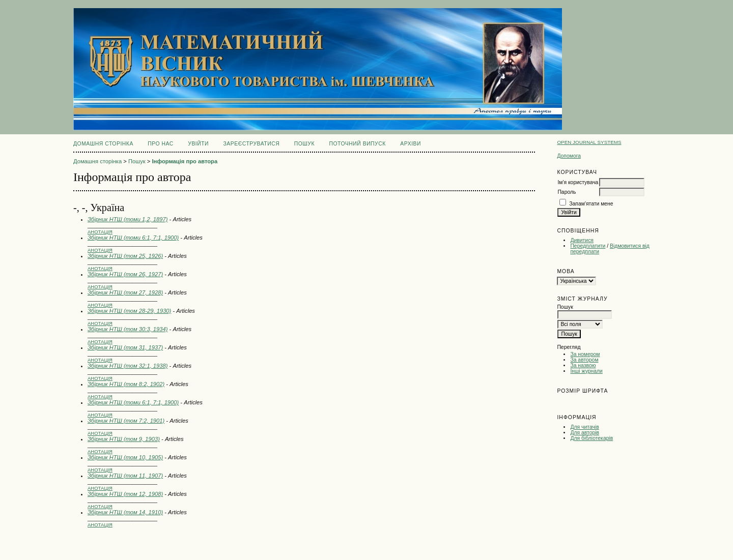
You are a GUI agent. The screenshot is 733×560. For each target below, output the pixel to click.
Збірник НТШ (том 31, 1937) (125, 347)
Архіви (411, 144)
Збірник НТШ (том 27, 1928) (125, 292)
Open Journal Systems (589, 142)
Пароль (567, 192)
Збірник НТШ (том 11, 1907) (125, 476)
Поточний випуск (357, 144)
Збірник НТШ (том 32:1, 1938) (128, 366)
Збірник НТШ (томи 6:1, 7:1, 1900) (133, 238)
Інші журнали (586, 371)
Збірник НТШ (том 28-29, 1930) (129, 311)
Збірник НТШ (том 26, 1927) (125, 274)
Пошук (304, 144)
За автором (584, 360)
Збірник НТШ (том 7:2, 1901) (126, 421)
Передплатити (588, 246)
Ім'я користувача (578, 182)
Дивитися (582, 240)
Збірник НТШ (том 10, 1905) (125, 457)
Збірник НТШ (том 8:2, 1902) (126, 384)
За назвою (583, 365)
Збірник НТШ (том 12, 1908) (125, 494)
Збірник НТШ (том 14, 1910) (125, 512)
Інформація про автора (185, 161)
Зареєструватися (252, 144)
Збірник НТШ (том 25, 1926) (125, 256)
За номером (585, 354)
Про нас (161, 144)
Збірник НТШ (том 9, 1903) (124, 439)
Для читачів (584, 427)
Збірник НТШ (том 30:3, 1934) (128, 329)
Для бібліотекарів (591, 438)
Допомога (569, 156)
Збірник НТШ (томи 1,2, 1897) (128, 219)
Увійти (198, 144)
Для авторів (585, 433)
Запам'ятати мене (591, 204)
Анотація (100, 232)
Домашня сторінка (103, 144)
